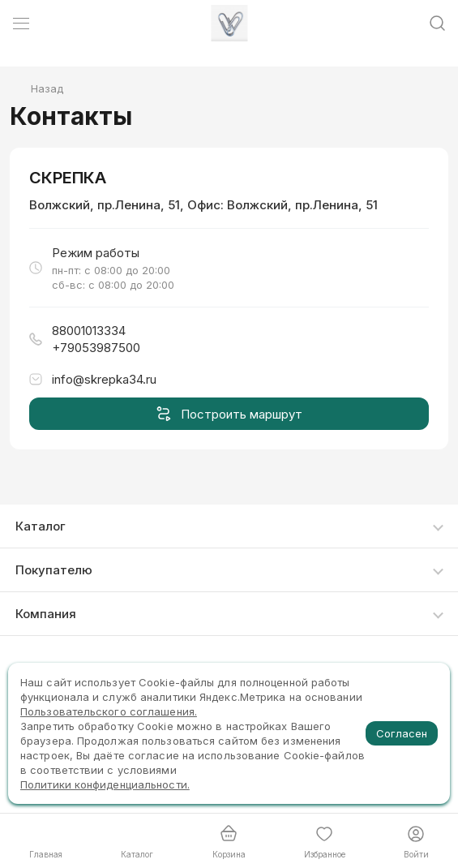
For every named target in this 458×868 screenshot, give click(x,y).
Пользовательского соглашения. (109, 711)
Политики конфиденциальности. (105, 784)
